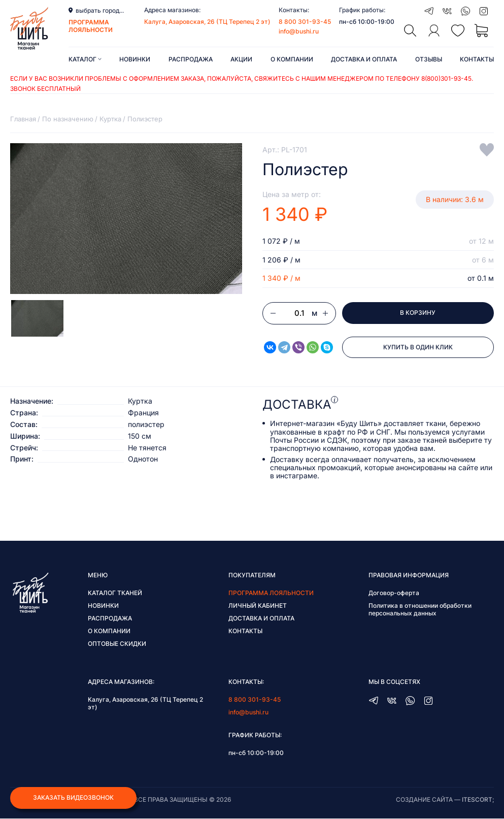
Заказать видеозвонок (73, 798)
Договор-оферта (394, 593)
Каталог (85, 59)
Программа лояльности (271, 593)
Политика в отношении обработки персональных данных (420, 610)
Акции (241, 59)
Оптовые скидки (117, 644)
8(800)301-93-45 (446, 78)
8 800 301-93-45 (305, 22)
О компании (292, 59)
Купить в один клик (418, 348)
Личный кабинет (258, 606)
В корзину (418, 313)
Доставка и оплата (364, 59)
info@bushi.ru (299, 31)
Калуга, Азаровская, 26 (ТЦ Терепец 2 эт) (207, 22)
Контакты (477, 59)
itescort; (478, 800)
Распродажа (191, 59)
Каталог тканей (115, 593)
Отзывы (429, 59)
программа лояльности (91, 26)
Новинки (135, 59)
